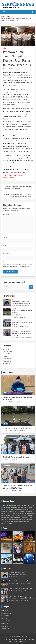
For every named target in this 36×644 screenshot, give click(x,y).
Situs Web (6, 254)
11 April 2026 (16, 306)
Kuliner (5, 349)
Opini (4, 356)
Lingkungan (6, 352)
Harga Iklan (23, 639)
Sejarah (5, 363)
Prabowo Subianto (8, 178)
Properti (19, 320)
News (5, 48)
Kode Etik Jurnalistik (10, 639)
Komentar (7, 214)
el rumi (15, 176)
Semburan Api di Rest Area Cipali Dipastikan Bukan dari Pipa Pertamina (19, 188)
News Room (30, 637)
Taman (14, 309)
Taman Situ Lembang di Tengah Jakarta (16, 428)
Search (31, 287)
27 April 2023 (7, 69)
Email (5, 246)
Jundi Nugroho (16, 69)
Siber (15, 641)
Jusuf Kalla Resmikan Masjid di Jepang (16, 457)
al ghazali (9, 176)
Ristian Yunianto (26, 338)
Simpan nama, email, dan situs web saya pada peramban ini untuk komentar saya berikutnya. (17, 265)
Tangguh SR (25, 326)
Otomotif (6, 359)
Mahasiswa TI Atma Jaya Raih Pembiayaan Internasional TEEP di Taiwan (22, 334)
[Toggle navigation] (4, 12)
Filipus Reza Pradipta (18, 317)
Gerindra (20, 176)
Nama (5, 237)
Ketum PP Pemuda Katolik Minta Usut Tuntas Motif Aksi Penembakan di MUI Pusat (17, 196)
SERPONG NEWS (19, 637)
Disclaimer (23, 641)
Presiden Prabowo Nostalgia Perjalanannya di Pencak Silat (21, 302)
